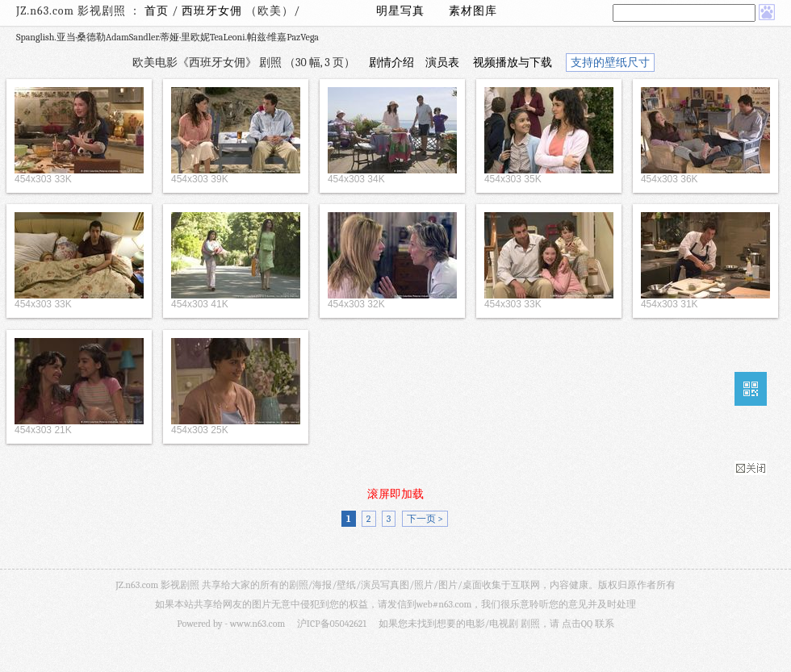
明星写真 (400, 11)
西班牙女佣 (213, 11)
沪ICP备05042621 (332, 624)
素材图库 (473, 11)
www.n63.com (257, 624)
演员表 (442, 63)
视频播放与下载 (513, 63)
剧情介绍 (391, 63)
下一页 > (425, 519)
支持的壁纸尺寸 (610, 63)
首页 (157, 11)
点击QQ (577, 624)
